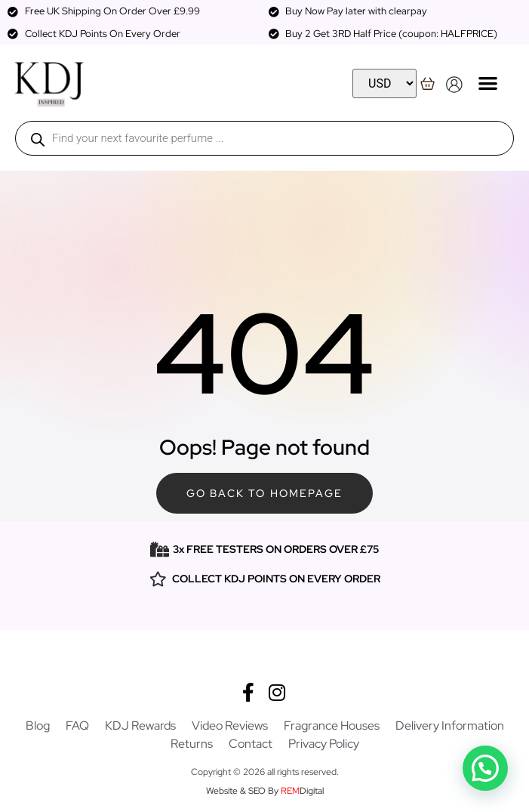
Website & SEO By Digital (265, 791)
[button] (488, 83)
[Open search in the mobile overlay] (264, 138)
